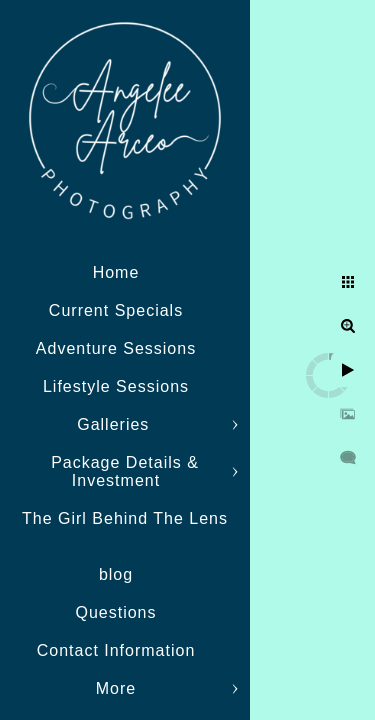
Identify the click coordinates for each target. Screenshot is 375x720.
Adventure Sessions (116, 348)
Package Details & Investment (125, 471)
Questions (115, 612)
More (116, 688)
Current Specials (116, 310)
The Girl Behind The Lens (125, 518)
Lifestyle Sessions (116, 386)
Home (116, 272)
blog (116, 574)
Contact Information (116, 650)
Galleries (116, 424)
